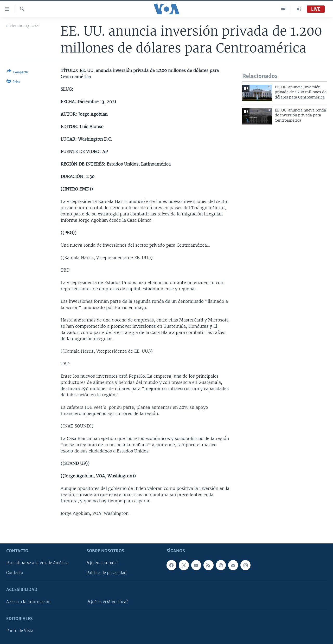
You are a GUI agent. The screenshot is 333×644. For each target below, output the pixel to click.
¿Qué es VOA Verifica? (108, 602)
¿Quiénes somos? (102, 563)
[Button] (17, 73)
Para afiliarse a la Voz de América (37, 563)
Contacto (15, 573)
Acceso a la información (28, 602)
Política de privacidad (106, 573)
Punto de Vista (20, 631)
